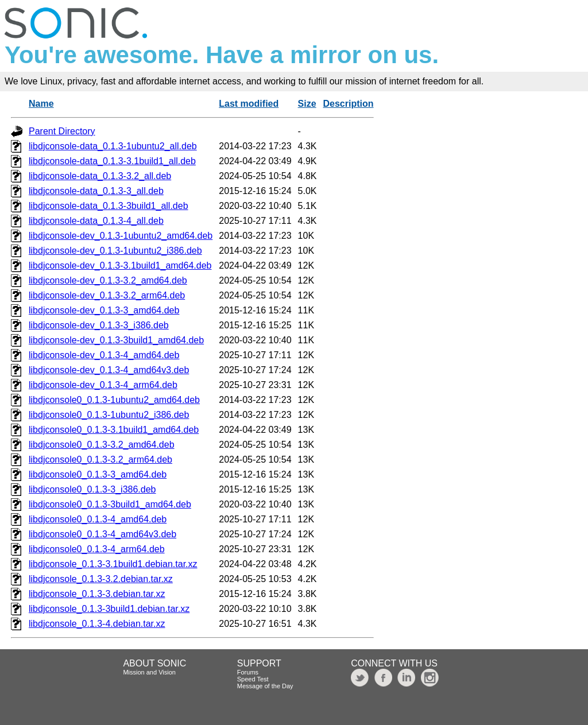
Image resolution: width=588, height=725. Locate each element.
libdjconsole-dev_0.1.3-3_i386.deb (99, 325)
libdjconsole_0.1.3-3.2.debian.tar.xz (101, 579)
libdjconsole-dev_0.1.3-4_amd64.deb (104, 355)
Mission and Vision (149, 672)
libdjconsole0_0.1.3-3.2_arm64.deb (100, 460)
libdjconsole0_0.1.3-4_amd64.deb (98, 519)
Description (349, 104)
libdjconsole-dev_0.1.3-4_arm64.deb (103, 385)
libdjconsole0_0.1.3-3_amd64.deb (98, 474)
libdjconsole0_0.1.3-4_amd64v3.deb (102, 534)
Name (41, 104)
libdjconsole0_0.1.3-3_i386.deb (92, 489)
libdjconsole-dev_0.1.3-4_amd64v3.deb (109, 370)
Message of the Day (265, 686)
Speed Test (253, 679)
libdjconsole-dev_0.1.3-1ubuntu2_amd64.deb (121, 236)
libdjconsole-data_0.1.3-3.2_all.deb (100, 176)
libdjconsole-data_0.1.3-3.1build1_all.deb (112, 161)
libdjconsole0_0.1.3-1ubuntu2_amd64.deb (114, 400)
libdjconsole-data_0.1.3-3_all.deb (96, 191)
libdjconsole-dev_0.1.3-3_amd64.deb (104, 310)
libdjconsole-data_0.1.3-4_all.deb (96, 221)
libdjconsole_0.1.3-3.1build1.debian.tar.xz (113, 564)
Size (307, 104)
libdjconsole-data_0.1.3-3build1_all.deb (109, 206)
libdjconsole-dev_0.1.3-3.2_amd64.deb (108, 280)
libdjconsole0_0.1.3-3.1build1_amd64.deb (114, 430)
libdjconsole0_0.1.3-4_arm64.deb (97, 549)
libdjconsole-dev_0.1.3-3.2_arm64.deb (107, 295)
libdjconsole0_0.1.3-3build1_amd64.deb (110, 504)
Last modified (249, 104)
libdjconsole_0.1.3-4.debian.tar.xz (97, 624)
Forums (248, 672)
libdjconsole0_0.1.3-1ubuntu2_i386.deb (109, 415)
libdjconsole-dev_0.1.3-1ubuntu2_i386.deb (115, 251)
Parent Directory (62, 131)
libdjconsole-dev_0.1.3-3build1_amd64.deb (116, 340)
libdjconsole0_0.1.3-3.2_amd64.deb (102, 445)
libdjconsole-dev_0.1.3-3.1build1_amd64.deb (120, 265)
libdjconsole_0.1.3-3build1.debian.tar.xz (109, 609)
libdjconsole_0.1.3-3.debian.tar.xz (97, 594)
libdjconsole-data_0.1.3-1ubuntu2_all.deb (113, 146)
